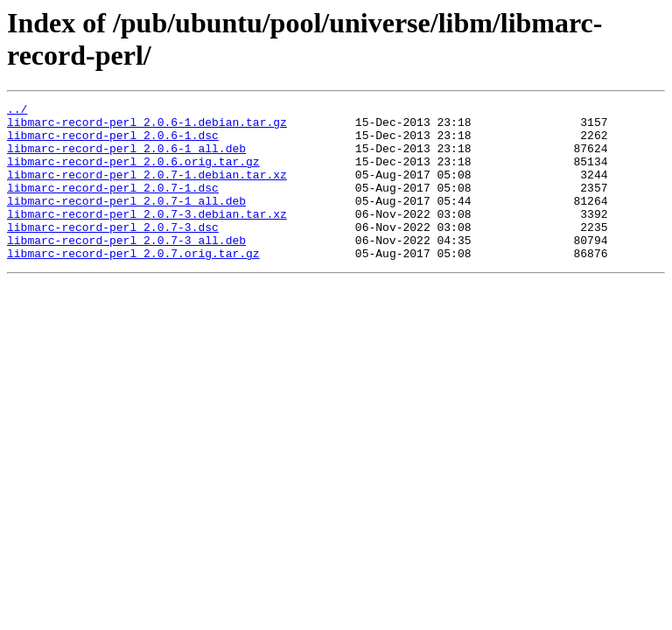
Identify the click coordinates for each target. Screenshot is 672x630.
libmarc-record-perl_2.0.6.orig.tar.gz (133, 174)
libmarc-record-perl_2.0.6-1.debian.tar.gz (147, 127)
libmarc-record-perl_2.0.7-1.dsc (113, 206)
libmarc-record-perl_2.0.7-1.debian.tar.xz (147, 190)
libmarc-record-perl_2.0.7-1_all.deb (126, 221)
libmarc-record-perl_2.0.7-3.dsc (113, 253)
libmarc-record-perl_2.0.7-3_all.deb (126, 269)
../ (17, 111)
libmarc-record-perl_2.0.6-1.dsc (113, 143)
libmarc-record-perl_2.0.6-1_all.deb (126, 158)
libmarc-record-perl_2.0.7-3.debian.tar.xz (147, 237)
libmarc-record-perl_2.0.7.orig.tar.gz (133, 284)
